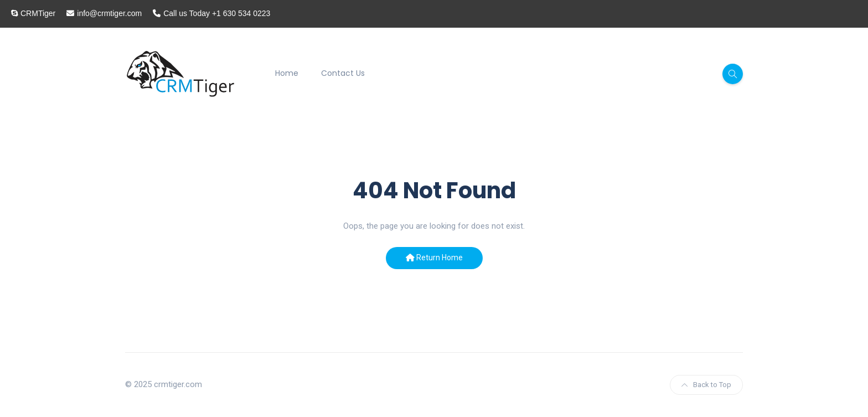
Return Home (434, 258)
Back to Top (706, 385)
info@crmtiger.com (109, 13)
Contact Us (343, 73)
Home (287, 73)
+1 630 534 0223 (241, 13)
